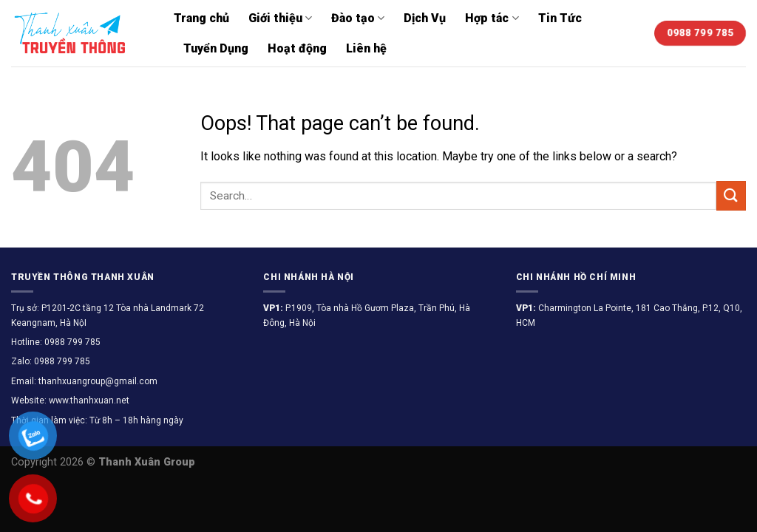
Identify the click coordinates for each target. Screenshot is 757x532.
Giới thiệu (280, 18)
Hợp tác (492, 18)
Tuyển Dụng (216, 48)
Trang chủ (201, 18)
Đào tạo (358, 18)
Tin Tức (560, 18)
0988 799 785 (71, 342)
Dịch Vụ (425, 18)
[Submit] (731, 195)
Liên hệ (366, 48)
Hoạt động (297, 48)
